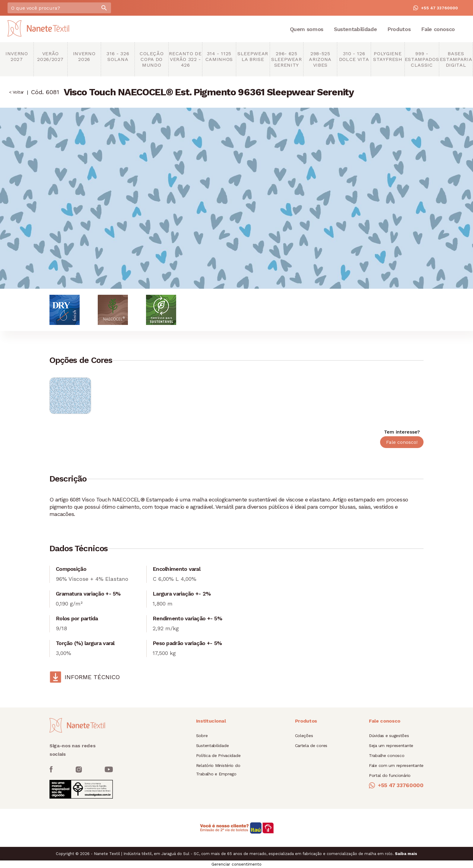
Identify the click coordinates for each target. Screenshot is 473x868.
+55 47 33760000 (436, 8)
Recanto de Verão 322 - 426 (185, 59)
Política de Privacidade (218, 755)
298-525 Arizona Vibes (320, 59)
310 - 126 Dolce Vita (354, 56)
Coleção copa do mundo (152, 59)
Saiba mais (406, 854)
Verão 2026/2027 (50, 56)
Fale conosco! (402, 442)
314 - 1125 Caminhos (219, 56)
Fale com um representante (396, 765)
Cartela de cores (311, 746)
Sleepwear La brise (253, 56)
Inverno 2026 (84, 56)
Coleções (304, 736)
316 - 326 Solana (118, 56)
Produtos (399, 29)
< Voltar (16, 92)
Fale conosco (438, 29)
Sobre (202, 736)
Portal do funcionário (390, 775)
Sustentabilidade (355, 29)
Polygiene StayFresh (388, 56)
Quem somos (307, 29)
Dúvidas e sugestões (389, 736)
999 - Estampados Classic (422, 59)
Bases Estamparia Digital (456, 59)
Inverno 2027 (17, 56)
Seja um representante (391, 746)
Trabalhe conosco (387, 755)
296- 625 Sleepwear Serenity (287, 59)
